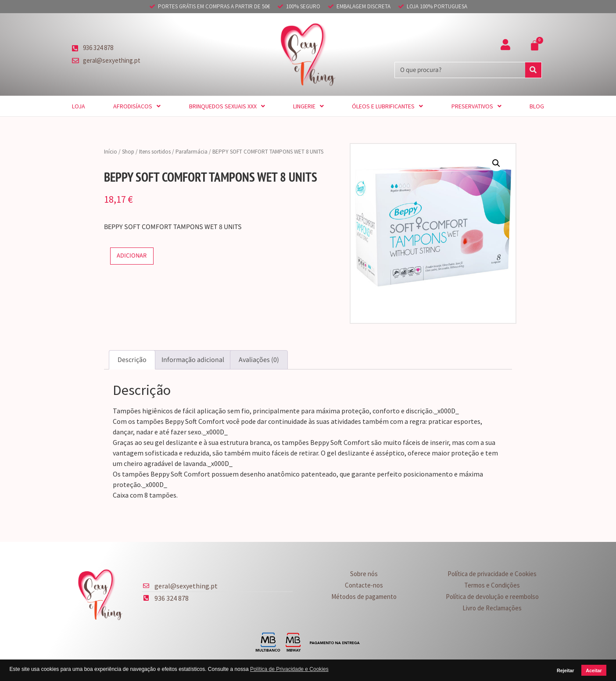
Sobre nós (364, 574)
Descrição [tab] (132, 360)
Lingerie (308, 106)
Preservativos (476, 106)
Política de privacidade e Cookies (492, 574)
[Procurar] (533, 70)
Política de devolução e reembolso (492, 597)
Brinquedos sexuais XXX (227, 106)
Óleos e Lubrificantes (387, 106)
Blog (537, 106)
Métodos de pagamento (364, 597)
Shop (128, 152)
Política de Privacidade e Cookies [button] (289, 669)
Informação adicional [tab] (193, 360)
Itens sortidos (155, 152)
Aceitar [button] (594, 670)
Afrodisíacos (137, 106)
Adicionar (132, 256)
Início (111, 152)
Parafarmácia (192, 152)
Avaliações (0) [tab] (259, 360)
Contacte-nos (364, 585)
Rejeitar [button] (566, 670)
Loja (79, 106)
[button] (496, 163)
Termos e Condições (492, 585)
